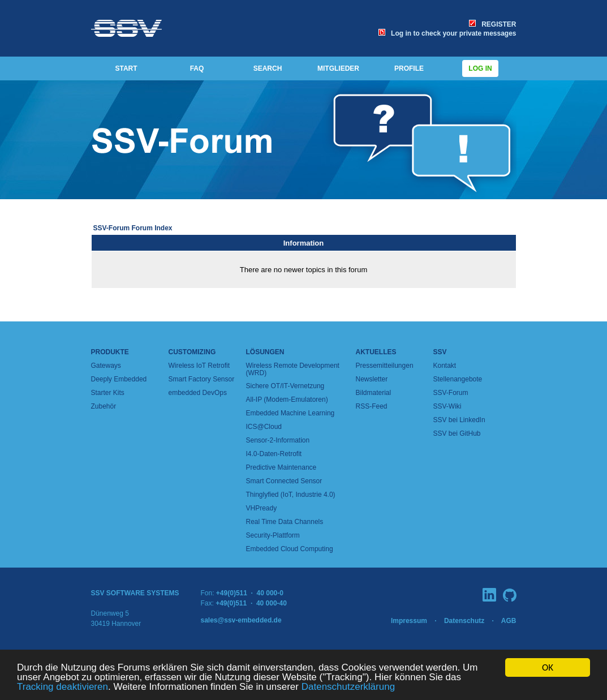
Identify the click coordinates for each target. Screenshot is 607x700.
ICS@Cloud (264, 427)
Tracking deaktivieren (63, 687)
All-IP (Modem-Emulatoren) (287, 400)
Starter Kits (108, 393)
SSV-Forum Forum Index (133, 228)
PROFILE (409, 68)
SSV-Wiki (447, 406)
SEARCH (268, 68)
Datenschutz (464, 621)
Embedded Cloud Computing (290, 549)
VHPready (262, 508)
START (126, 68)
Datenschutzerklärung (348, 687)
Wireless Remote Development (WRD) (293, 369)
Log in (480, 68)
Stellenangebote (458, 379)
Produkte (110, 352)
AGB (509, 621)
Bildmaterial (374, 393)
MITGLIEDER (338, 68)
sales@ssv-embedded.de (241, 620)
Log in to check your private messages (447, 33)
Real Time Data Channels (285, 522)
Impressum (409, 621)
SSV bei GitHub (457, 433)
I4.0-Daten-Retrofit (274, 454)
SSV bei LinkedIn (459, 420)
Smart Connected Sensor (284, 481)
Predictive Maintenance (281, 467)
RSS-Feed (372, 406)
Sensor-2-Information (278, 440)
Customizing (192, 352)
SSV (440, 352)
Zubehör (104, 406)
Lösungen (265, 352)
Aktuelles (376, 352)
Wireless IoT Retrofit (199, 366)
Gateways (106, 366)
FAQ (197, 68)
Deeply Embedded (119, 379)
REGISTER (492, 24)
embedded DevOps (198, 393)
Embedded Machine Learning (290, 413)
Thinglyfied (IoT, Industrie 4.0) (291, 495)
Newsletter (372, 379)
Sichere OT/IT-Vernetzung (285, 386)
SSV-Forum (451, 393)
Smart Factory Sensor (202, 379)
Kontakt (445, 366)
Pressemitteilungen (385, 366)
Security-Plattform (273, 535)
